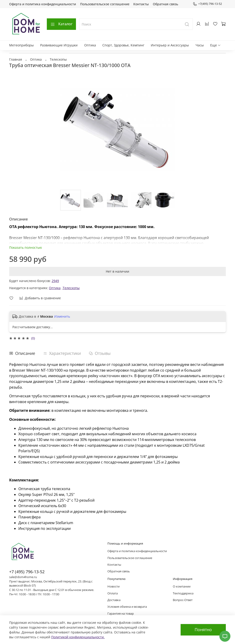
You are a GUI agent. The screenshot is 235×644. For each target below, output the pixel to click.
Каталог (61, 24)
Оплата (113, 593)
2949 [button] (55, 281)
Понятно (203, 630)
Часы (200, 45)
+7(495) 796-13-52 (207, 4)
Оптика (90, 45)
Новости (113, 586)
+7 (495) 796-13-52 (27, 572)
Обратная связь (165, 4)
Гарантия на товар (121, 614)
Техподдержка (183, 593)
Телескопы (58, 59)
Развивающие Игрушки (59, 45)
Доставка (114, 600)
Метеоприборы (21, 45)
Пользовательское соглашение (105, 4)
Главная (16, 59)
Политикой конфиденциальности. (78, 637)
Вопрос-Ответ (183, 600)
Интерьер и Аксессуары (170, 45)
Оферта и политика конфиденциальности (43, 4)
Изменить (62, 316)
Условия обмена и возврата (127, 607)
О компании (182, 586)
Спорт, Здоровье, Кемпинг (123, 45)
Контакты (141, 4)
